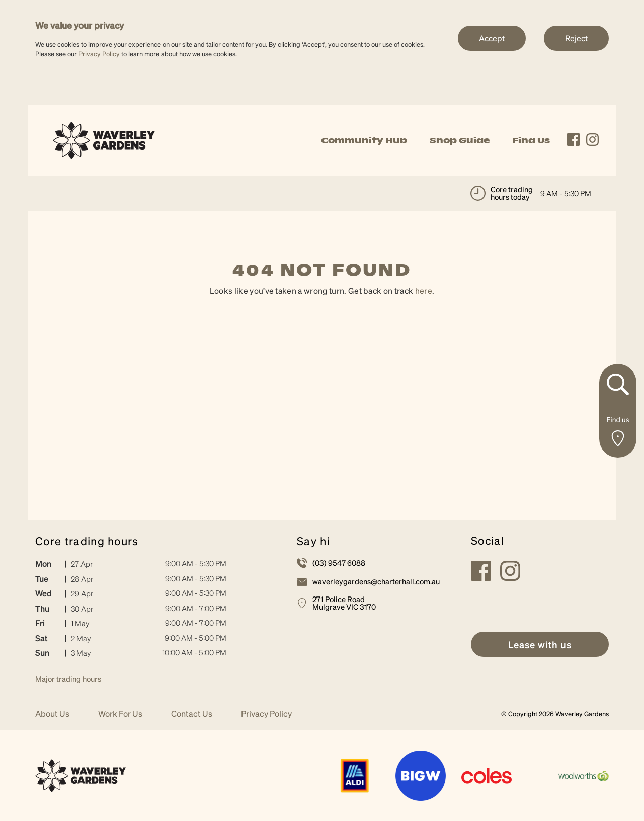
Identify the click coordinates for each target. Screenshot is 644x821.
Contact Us (192, 714)
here (424, 291)
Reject (576, 38)
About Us (52, 714)
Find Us (531, 140)
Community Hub (364, 140)
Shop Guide (460, 140)
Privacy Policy (99, 54)
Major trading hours (68, 679)
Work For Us (120, 714)
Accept (492, 38)
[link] (104, 139)
